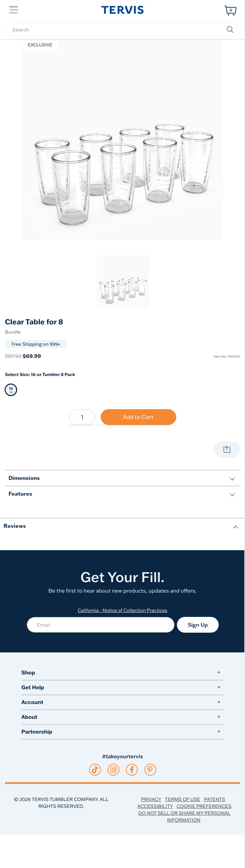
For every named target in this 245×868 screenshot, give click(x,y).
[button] (14, 9)
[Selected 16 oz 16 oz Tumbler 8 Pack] (11, 390)
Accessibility (155, 806)
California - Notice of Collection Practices (123, 610)
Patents (215, 799)
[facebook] (132, 770)
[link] (123, 281)
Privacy (151, 799)
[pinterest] (150, 770)
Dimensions (24, 478)
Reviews (15, 526)
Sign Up (198, 625)
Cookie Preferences (204, 806)
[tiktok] (95, 770)
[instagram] (113, 770)
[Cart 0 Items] (231, 11)
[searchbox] (123, 30)
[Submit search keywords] (230, 30)
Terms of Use (183, 799)
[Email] (101, 625)
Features (20, 493)
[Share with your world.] (227, 450)
